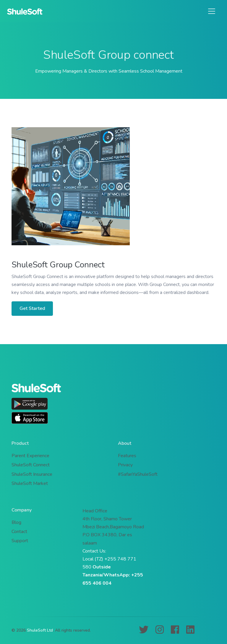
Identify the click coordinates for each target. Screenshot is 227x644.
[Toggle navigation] (212, 11)
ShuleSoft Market (30, 483)
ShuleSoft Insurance (32, 474)
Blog (16, 522)
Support (20, 541)
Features (127, 456)
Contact (19, 532)
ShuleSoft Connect (31, 465)
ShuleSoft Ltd (40, 630)
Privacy (125, 465)
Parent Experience (30, 456)
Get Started (32, 308)
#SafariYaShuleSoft (138, 474)
